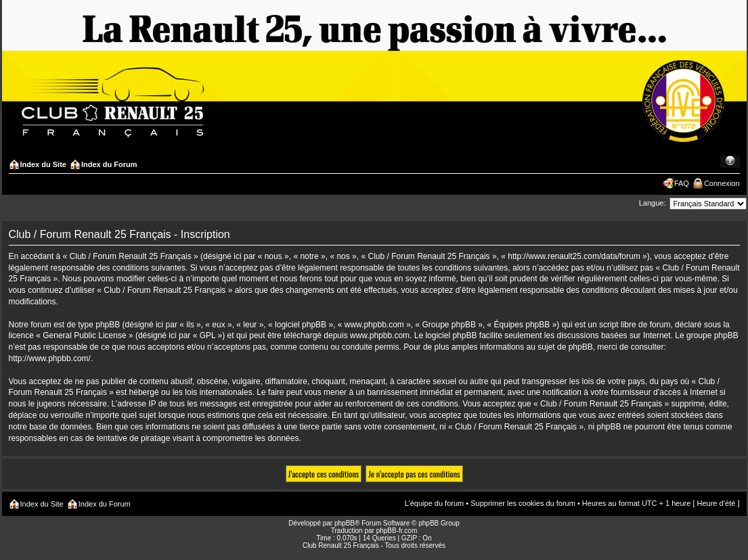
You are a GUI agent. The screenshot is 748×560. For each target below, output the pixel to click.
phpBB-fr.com (397, 531)
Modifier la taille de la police (730, 162)
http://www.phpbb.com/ (50, 358)
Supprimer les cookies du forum (523, 503)
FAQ (682, 183)
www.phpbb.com (380, 335)
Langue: (653, 203)
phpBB (345, 523)
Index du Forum (109, 164)
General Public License (84, 335)
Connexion (722, 183)
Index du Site (43, 164)
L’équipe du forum (434, 503)
